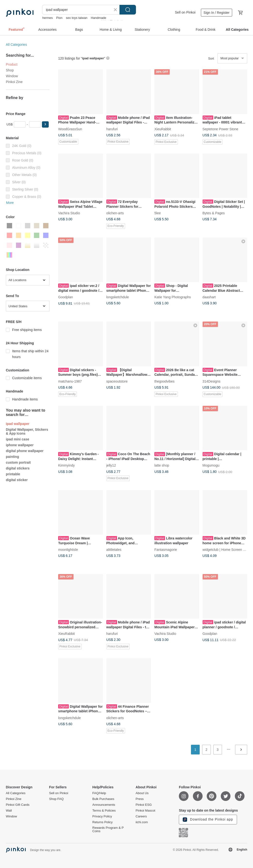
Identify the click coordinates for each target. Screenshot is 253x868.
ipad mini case (17, 439)
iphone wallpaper (20, 445)
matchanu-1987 (70, 381)
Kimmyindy (66, 465)
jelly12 (111, 465)
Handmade (99, 18)
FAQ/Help (99, 793)
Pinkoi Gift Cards (18, 805)
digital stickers (18, 468)
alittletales (114, 550)
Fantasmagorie (166, 550)
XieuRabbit (163, 129)
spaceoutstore (117, 381)
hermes (47, 18)
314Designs (212, 381)
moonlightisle (68, 550)
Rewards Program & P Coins (108, 830)
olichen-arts (115, 213)
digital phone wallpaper (25, 451)
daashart (209, 297)
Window (12, 76)
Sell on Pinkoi (185, 12)
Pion (59, 18)
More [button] (10, 203)
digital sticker (17, 480)
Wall (9, 811)
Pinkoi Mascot (146, 811)
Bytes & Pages (214, 213)
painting (12, 457)
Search (128, 10)
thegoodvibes (164, 381)
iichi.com (142, 822)
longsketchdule (118, 297)
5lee (158, 213)
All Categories (16, 45)
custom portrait (18, 462)
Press (140, 799)
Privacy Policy (102, 816)
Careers (141, 816)
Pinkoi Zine (14, 82)
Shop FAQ (56, 799)
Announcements (104, 805)
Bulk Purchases (103, 799)
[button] (45, 124)
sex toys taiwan (77, 18)
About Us (142, 793)
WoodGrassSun (70, 129)
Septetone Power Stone (221, 129)
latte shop (162, 465)
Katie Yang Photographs (173, 297)
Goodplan (66, 297)
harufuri (112, 129)
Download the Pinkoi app (208, 820)
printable (13, 474)
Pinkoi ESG (144, 805)
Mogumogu (211, 465)
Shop (10, 70)
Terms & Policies (104, 811)
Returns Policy (103, 822)
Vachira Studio (69, 213)
